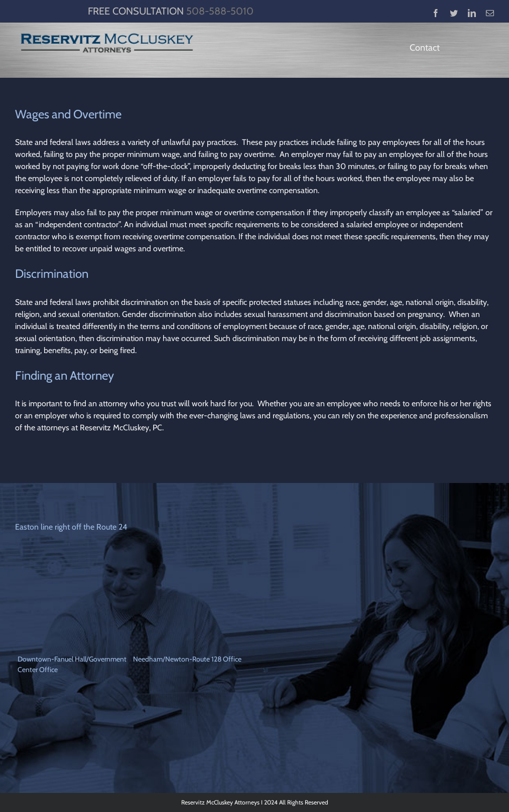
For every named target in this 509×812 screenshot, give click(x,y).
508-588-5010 (220, 11)
